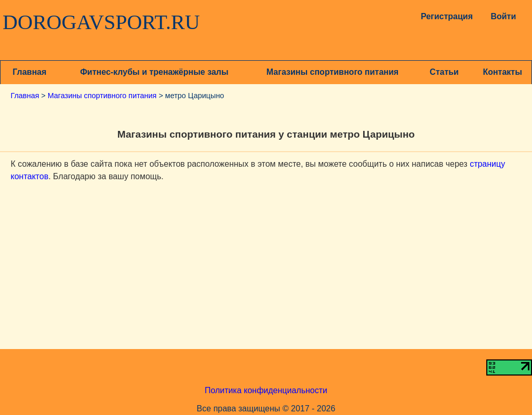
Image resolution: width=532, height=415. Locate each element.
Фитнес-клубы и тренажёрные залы (154, 72)
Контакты (502, 72)
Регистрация (444, 16)
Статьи (444, 72)
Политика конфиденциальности (266, 390)
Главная (29, 72)
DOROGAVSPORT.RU (101, 22)
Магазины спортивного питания (332, 72)
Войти (503, 16)
